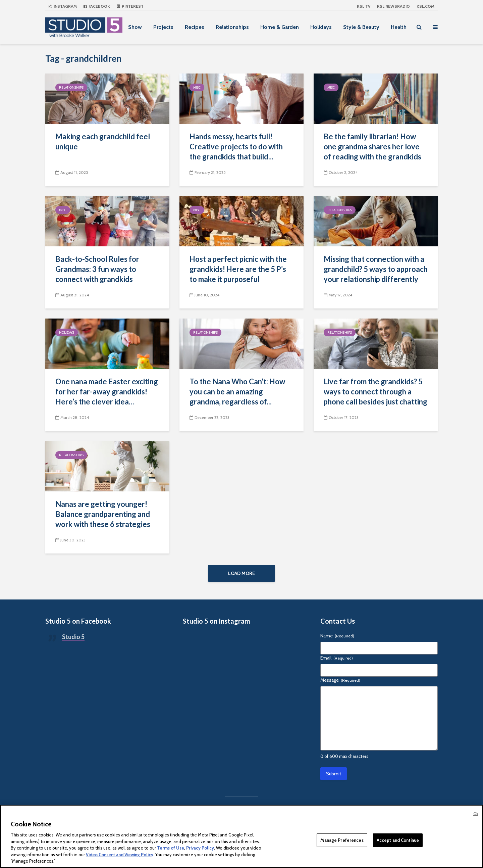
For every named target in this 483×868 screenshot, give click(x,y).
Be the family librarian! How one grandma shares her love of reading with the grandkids (372, 147)
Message (340, 682)
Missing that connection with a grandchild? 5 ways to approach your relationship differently (376, 269)
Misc (197, 87)
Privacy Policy (200, 848)
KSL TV (364, 6)
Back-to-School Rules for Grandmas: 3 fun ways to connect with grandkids (97, 269)
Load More (241, 573)
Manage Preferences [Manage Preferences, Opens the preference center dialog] (342, 840)
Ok (476, 814)
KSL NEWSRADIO (393, 6)
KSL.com (425, 6)
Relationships (232, 27)
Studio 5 (73, 639)
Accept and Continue (398, 840)
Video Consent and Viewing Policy (120, 855)
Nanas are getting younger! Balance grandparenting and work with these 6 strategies (103, 514)
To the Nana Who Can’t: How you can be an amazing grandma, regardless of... (237, 392)
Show (135, 27)
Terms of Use (171, 848)
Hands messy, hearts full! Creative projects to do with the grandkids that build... (236, 147)
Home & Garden (280, 27)
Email (337, 660)
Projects (163, 27)
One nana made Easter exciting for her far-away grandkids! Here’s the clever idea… (107, 392)
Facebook (97, 6)
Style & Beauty (361, 27)
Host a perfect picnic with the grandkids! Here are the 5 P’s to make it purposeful (238, 269)
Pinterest (130, 6)
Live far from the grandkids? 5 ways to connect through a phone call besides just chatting (375, 392)
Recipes (195, 27)
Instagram (63, 6)
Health (399, 27)
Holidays (321, 27)
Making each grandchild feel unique (103, 141)
